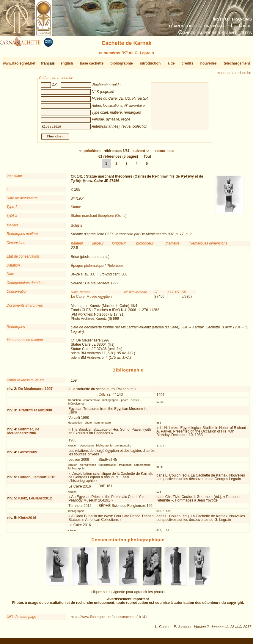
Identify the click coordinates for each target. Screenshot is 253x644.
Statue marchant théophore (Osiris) (99, 218)
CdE (102, 397)
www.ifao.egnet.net (19, 63)
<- (90, 153)
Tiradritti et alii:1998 (35, 413)
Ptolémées (115, 268)
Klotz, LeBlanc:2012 (35, 501)
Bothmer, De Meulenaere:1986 (23, 434)
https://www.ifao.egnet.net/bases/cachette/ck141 (109, 619)
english (67, 63)
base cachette (92, 63)
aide (171, 63)
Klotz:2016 (27, 520)
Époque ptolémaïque (87, 268)
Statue (76, 209)
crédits (187, 63)
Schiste (77, 228)
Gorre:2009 (28, 455)
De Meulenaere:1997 (36, 391)
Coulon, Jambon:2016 (37, 480)
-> (141, 153)
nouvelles (209, 63)
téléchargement (237, 63)
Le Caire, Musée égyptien (91, 299)
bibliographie (122, 63)
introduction (150, 63)
